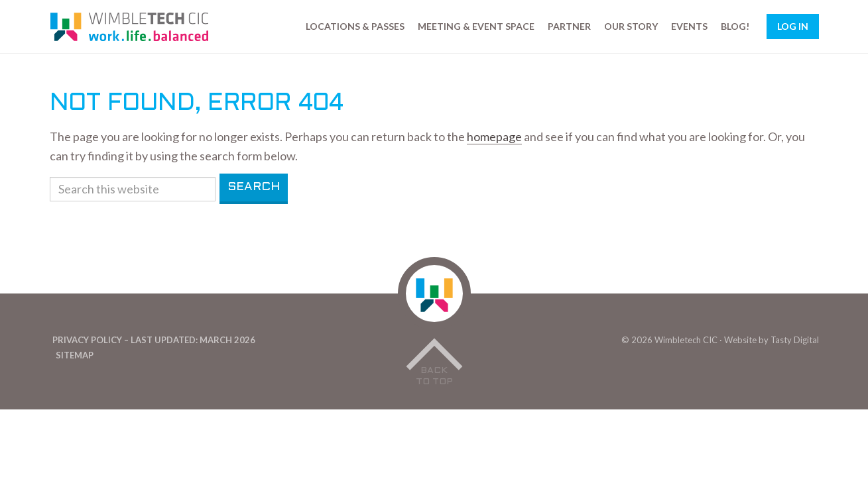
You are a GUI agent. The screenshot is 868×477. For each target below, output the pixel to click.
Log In (793, 26)
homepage (494, 136)
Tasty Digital (795, 340)
